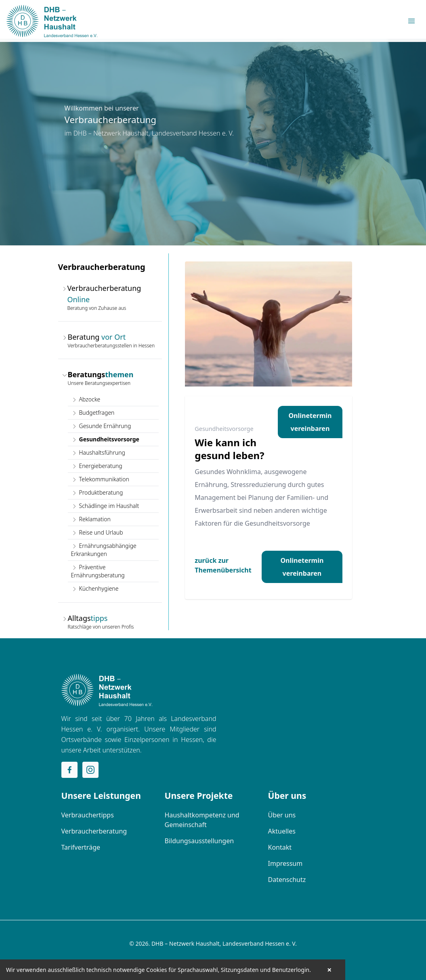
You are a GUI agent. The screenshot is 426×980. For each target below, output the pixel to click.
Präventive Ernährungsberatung (98, 571)
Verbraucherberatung (94, 831)
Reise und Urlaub (97, 532)
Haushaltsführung (98, 452)
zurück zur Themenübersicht (223, 565)
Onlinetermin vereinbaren (310, 422)
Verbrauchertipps (88, 815)
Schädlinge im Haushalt (105, 506)
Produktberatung (97, 492)
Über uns (282, 815)
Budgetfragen (93, 413)
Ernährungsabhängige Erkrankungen (104, 550)
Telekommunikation (100, 479)
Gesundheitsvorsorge (105, 439)
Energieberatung (97, 466)
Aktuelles (282, 831)
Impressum (285, 863)
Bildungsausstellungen (199, 841)
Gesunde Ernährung (101, 426)
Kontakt (280, 847)
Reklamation (91, 519)
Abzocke (86, 399)
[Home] (107, 690)
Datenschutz (287, 880)
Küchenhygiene (95, 588)
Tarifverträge (81, 847)
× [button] (329, 970)
